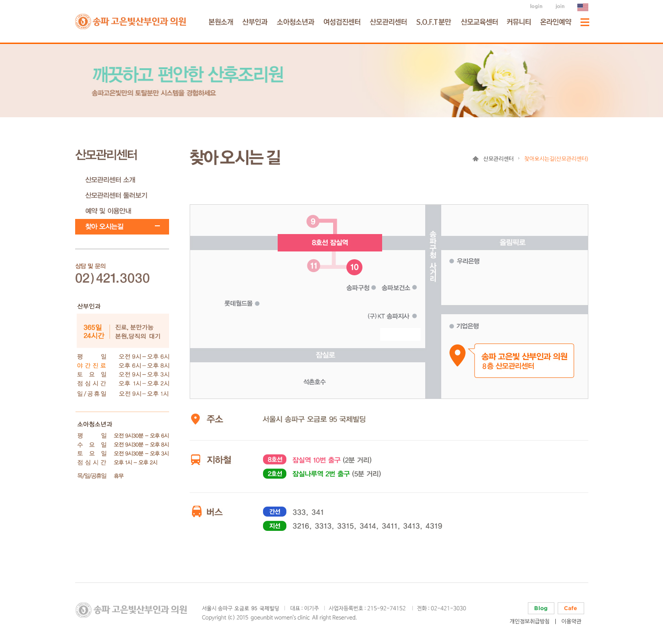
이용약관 (571, 622)
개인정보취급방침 (530, 622)
